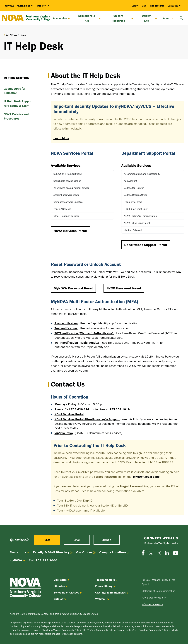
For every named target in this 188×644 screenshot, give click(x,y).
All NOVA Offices (16, 35)
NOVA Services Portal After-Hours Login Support (87, 419)
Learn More (61, 138)
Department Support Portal (146, 245)
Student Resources (123, 18)
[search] (181, 18)
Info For (43, 6)
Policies (146, 580)
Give (144, 6)
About (169, 18)
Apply (135, 6)
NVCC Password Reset (124, 288)
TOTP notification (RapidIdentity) (77, 342)
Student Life (150, 18)
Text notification (66, 328)
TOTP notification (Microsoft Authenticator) (84, 333)
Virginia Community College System (80, 614)
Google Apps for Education (15, 91)
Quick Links (25, 6)
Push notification (66, 323)
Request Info (157, 6)
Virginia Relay (64, 433)
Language (175, 6)
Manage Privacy (160, 580)
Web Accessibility (158, 598)
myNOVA (9, 6)
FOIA (144, 598)
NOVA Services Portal (71, 231)
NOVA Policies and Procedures (16, 116)
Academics (62, 18)
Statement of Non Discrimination (158, 591)
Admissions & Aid (90, 18)
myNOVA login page (146, 477)
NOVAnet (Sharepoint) (153, 604)
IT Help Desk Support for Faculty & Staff (18, 103)
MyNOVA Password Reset (73, 288)
